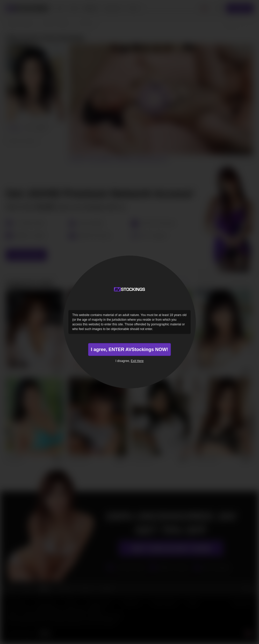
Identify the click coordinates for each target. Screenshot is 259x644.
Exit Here (137, 361)
